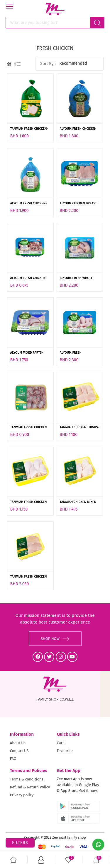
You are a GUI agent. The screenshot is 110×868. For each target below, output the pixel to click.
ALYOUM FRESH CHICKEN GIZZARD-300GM (28, 278)
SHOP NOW (55, 639)
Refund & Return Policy (30, 787)
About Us (18, 743)
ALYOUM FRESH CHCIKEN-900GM (78, 129)
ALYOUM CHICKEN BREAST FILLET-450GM (78, 204)
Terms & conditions (27, 779)
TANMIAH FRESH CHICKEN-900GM (29, 129)
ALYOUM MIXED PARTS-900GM (27, 353)
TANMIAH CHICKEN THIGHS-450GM (80, 428)
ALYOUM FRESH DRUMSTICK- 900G (73, 353)
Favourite (65, 751)
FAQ (13, 759)
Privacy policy (22, 795)
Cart (60, 743)
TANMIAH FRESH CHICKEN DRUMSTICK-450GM (29, 502)
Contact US (19, 751)
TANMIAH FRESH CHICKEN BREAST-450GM (29, 577)
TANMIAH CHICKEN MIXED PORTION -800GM (78, 502)
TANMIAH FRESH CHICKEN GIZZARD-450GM (29, 428)
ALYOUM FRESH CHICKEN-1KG (29, 204)
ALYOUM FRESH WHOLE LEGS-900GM (76, 278)
